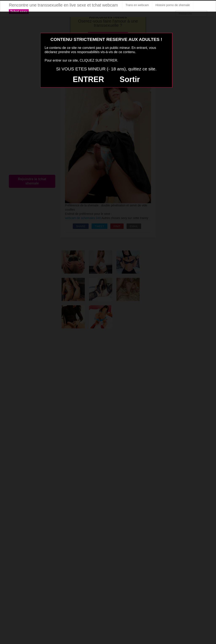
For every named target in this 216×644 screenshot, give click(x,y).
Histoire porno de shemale (173, 5)
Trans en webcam (137, 5)
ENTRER (88, 79)
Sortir (130, 79)
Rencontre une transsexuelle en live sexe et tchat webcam (63, 5)
